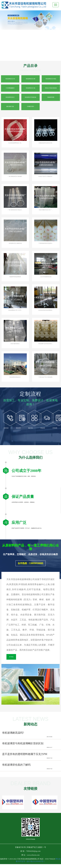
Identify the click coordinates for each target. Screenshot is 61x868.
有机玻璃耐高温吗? (13, 733)
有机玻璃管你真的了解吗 (16, 765)
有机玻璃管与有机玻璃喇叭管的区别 (23, 743)
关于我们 (11, 657)
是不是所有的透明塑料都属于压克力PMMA (27, 754)
